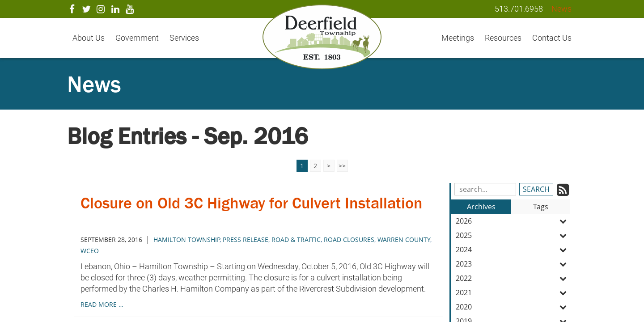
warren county (404, 239)
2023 (513, 264)
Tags (541, 207)
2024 (513, 250)
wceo (90, 251)
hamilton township (186, 239)
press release (246, 239)
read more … (102, 304)
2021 (513, 292)
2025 (513, 235)
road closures (349, 239)
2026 (513, 221)
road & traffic (296, 239)
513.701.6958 (519, 9)
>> (342, 166)
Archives (481, 207)
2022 (513, 278)
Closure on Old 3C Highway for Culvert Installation (258, 212)
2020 (513, 307)
